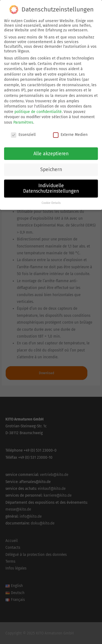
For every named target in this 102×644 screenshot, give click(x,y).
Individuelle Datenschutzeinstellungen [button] (51, 186)
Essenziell (23, 132)
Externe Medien (70, 132)
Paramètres (23, 120)
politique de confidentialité (38, 109)
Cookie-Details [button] (51, 200)
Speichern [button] (51, 167)
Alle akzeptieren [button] (51, 151)
